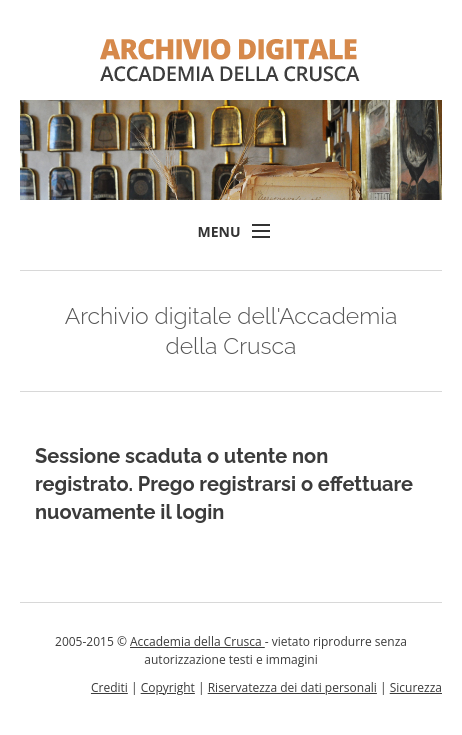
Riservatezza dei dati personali (292, 687)
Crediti (109, 687)
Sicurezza (416, 687)
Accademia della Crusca (197, 641)
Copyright (168, 687)
